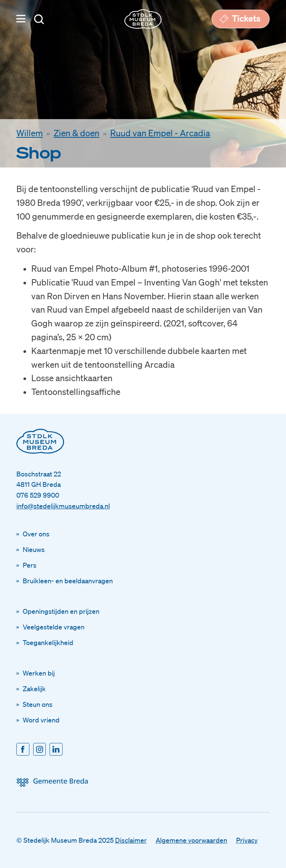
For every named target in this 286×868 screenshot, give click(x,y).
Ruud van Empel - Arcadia (160, 133)
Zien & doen (77, 133)
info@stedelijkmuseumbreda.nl (63, 506)
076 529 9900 (38, 495)
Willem (30, 133)
